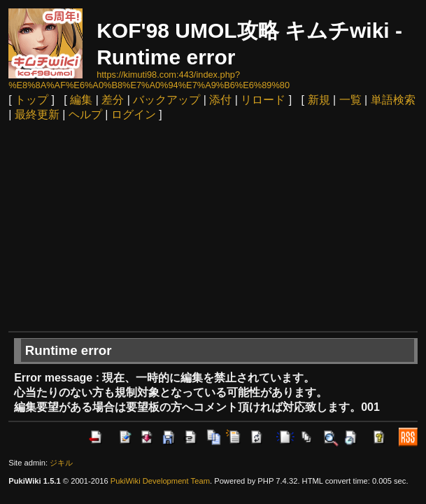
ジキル (61, 463)
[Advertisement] (213, 226)
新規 (319, 100)
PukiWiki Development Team (160, 481)
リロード (263, 100)
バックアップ (166, 100)
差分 (113, 100)
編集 (81, 100)
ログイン (134, 114)
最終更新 (37, 114)
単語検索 (393, 100)
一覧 (350, 100)
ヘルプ (85, 114)
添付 (220, 100)
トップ (31, 100)
